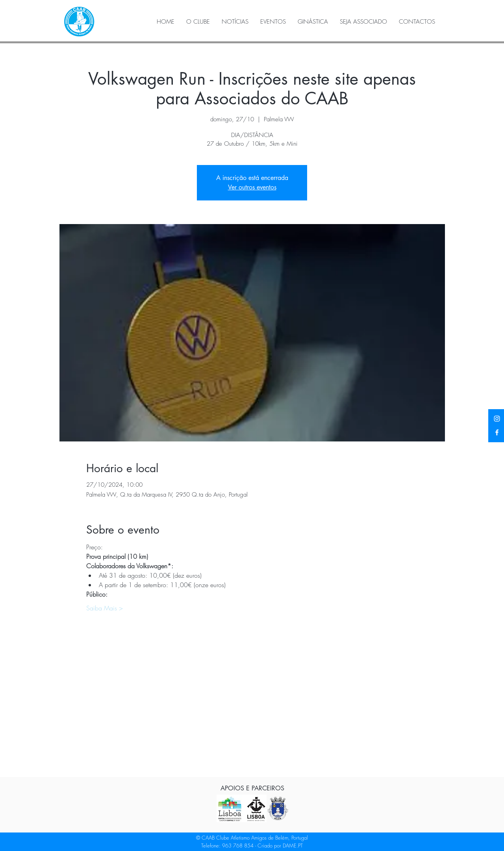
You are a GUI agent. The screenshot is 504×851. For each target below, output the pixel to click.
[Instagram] (497, 419)
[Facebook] (497, 432)
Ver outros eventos (252, 187)
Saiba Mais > (105, 608)
